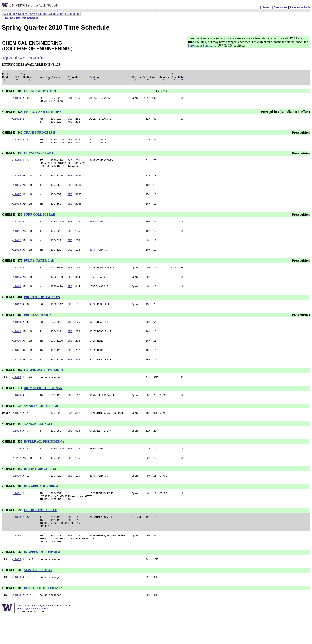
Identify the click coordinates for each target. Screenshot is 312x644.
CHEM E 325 (13, 115)
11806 (17, 193)
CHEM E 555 (13, 461)
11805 (17, 183)
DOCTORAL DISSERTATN (43, 617)
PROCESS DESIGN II (39, 329)
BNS (70, 183)
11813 (17, 262)
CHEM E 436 (13, 159)
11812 (17, 252)
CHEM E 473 (13, 273)
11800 (17, 100)
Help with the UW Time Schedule (23, 58)
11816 (17, 300)
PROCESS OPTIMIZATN (42, 311)
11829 (17, 497)
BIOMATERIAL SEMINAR (43, 406)
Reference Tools (300, 7)
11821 (17, 367)
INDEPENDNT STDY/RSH (43, 580)
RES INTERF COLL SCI (41, 490)
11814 (17, 280)
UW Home (8, 14)
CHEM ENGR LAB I (38, 159)
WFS (70, 280)
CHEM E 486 (13, 329)
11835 (17, 587)
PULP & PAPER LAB (39, 273)
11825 (17, 395)
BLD (70, 290)
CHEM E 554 (13, 443)
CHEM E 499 (13, 388)
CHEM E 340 (13, 137)
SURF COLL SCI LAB (39, 224)
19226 (17, 469)
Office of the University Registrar (35, 635)
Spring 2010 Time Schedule (20, 18)
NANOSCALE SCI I (38, 443)
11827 (17, 432)
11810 (17, 232)
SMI (70, 100)
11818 (17, 337)
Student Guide (47, 14)
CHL (70, 242)
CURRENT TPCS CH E (40, 534)
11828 (17, 450)
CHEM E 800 (13, 617)
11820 (17, 357)
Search (267, 7)
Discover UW (27, 14)
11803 (17, 144)
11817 (17, 318)
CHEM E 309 (13, 93)
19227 (17, 479)
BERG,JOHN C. (99, 232)
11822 (17, 377)
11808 (17, 213)
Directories (281, 7)
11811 (17, 242)
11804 (17, 166)
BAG (70, 122)
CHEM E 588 (13, 508)
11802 (17, 122)
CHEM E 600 (13, 580)
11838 (17, 624)
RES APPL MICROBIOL (41, 508)
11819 (17, 347)
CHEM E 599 (13, 534)
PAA (70, 432)
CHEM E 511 (13, 406)
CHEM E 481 (13, 311)
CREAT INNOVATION (40, 93)
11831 (17, 515)
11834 (17, 562)
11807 (17, 203)
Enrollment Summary (201, 45)
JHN (70, 144)
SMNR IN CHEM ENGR (41, 424)
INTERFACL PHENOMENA (44, 461)
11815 (17, 290)
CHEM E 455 (13, 224)
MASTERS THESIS (38, 598)
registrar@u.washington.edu (32, 638)
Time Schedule (69, 14)
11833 (17, 541)
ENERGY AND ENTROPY (43, 115)
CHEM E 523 (13, 424)
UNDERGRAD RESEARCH (43, 388)
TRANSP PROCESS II (39, 137)
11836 (17, 606)
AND (70, 126)
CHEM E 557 (13, 490)
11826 (17, 414)
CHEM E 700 (13, 598)
